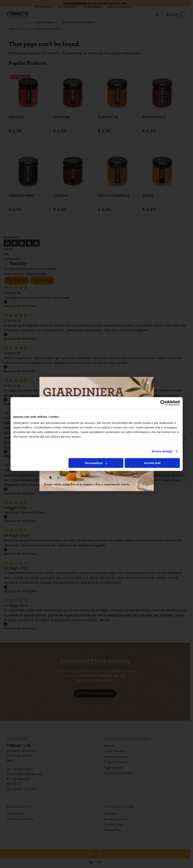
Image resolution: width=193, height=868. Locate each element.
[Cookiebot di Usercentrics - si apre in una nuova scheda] (163, 403)
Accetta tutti (152, 463)
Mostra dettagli (162, 451)
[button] (148, 383)
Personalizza (96, 463)
